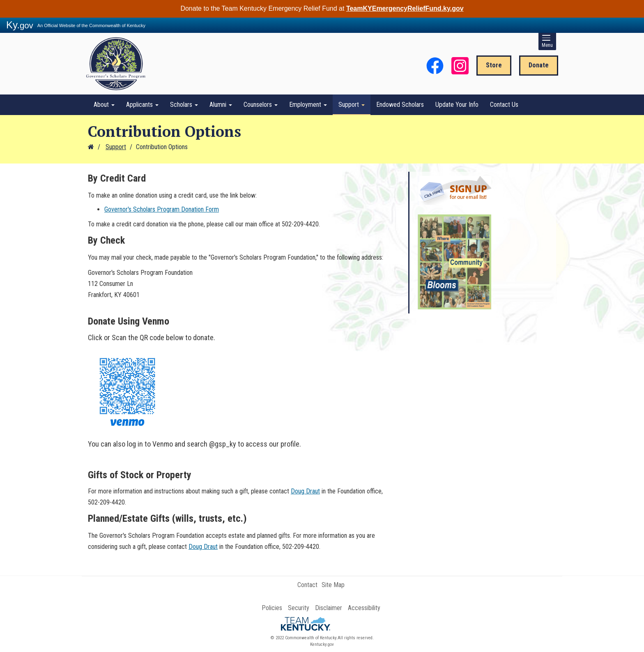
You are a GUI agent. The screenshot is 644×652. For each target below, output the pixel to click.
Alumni (221, 105)
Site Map (333, 585)
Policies (272, 608)
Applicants (142, 105)
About (104, 105)
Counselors (261, 105)
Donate (539, 65)
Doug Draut (305, 491)
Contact (307, 585)
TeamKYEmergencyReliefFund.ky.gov (405, 8)
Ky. (20, 25)
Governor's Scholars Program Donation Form (162, 209)
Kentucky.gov (322, 644)
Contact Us (504, 105)
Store (494, 65)
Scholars (184, 105)
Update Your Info (457, 105)
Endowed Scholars (400, 105)
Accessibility (364, 608)
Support (352, 105)
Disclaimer (329, 608)
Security (299, 608)
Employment (308, 105)
